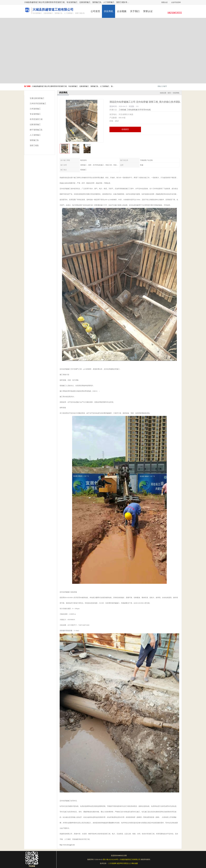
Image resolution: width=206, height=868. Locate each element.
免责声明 (120, 863)
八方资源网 (112, 863)
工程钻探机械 (132, 110)
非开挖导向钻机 (144, 110)
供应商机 (109, 11)
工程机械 (122, 110)
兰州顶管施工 (35, 109)
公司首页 (95, 11)
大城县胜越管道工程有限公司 (130, 859)
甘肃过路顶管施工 (37, 98)
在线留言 (125, 129)
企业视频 (122, 11)
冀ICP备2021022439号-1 (111, 859)
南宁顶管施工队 (36, 130)
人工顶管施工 (35, 135)
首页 (169, 93)
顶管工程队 (34, 146)
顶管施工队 (34, 140)
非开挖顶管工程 (36, 119)
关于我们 (135, 11)
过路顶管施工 (35, 125)
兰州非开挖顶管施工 (38, 104)
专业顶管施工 (35, 114)
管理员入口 (127, 863)
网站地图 (135, 863)
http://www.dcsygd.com (67, 845)
